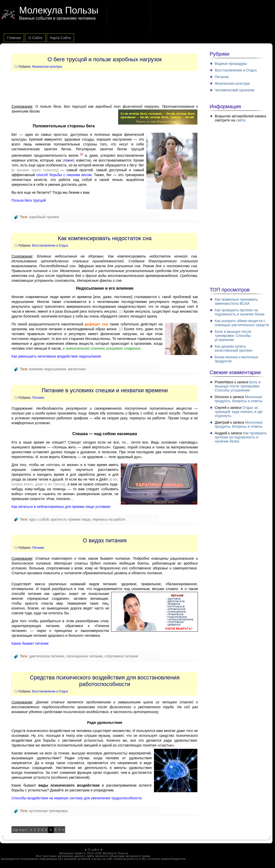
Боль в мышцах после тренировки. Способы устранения (233, 336)
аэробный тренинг (44, 217)
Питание (38, 398)
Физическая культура (47, 67)
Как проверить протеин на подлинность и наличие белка (240, 312)
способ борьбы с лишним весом (64, 175)
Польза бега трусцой (29, 200)
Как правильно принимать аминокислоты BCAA (236, 301)
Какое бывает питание (30, 643)
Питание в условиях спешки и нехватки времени (105, 390)
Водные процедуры (231, 64)
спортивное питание (122, 656)
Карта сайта (60, 38)
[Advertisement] (105, 88)
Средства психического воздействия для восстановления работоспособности (105, 681)
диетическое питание (47, 656)
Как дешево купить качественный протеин (234, 348)
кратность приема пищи (71, 519)
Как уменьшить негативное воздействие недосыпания (56, 356)
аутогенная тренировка (48, 811)
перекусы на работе (109, 519)
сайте (241, 120)
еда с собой (39, 519)
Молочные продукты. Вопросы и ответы (238, 399)
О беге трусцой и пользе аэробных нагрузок (105, 59)
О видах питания (105, 540)
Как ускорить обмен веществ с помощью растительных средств (242, 323)
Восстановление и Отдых (50, 246)
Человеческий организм (235, 90)
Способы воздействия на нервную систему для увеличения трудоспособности (76, 798)
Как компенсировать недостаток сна (105, 238)
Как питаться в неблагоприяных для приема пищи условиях (61, 507)
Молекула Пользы (59, 10)
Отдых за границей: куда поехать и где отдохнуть (239, 412)
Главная (14, 38)
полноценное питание (85, 656)
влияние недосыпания (48, 369)
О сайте (35, 38)
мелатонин (77, 369)
